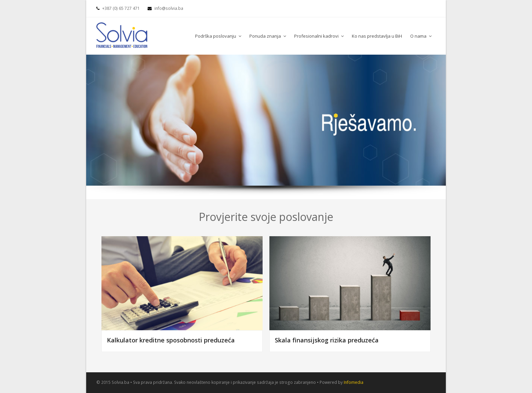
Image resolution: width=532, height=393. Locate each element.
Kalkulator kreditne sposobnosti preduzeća (171, 340)
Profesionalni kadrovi (319, 36)
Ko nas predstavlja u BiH (377, 36)
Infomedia (354, 382)
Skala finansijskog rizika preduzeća (327, 340)
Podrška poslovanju (218, 36)
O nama (421, 36)
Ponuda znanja (268, 36)
